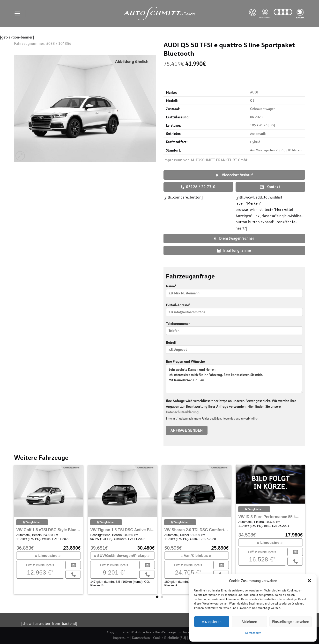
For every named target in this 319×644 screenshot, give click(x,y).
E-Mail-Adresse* (234, 311)
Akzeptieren (212, 621)
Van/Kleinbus (196, 556)
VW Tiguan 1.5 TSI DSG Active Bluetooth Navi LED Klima (122, 530)
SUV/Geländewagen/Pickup (122, 556)
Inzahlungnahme (234, 250)
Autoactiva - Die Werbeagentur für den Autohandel (174, 632)
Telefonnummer (234, 330)
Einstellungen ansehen (291, 621)
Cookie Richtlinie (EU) (170, 638)
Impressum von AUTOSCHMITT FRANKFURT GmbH (206, 160)
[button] (309, 581)
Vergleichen (32, 522)
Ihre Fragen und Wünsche (234, 378)
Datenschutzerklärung (182, 412)
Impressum (121, 638)
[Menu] (17, 13)
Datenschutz (253, 633)
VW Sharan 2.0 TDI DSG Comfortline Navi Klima (196, 530)
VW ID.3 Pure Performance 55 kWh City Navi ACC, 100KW (270, 517)
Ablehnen (249, 621)
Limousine (48, 556)
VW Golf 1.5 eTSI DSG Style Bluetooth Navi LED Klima (48, 530)
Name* (234, 292)
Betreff (234, 349)
